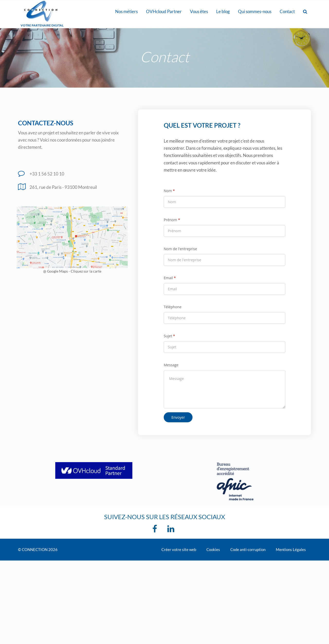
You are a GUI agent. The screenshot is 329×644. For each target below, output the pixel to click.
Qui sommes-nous (255, 11)
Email (170, 278)
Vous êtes (199, 11)
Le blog (223, 11)
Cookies (213, 549)
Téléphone (173, 307)
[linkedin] (172, 530)
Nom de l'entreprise (180, 249)
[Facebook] (156, 530)
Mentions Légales (291, 549)
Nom (169, 191)
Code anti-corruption (248, 549)
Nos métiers (126, 11)
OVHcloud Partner (164, 11)
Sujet (169, 336)
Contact (287, 11)
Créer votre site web (179, 549)
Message (171, 365)
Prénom (172, 220)
